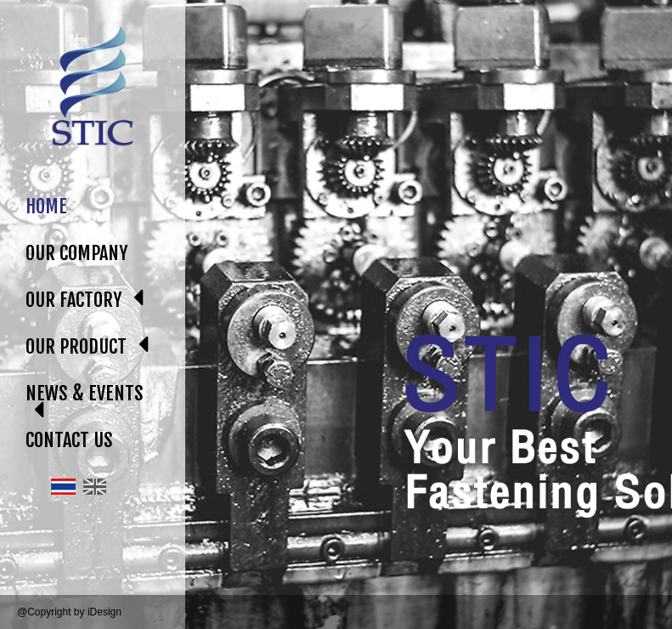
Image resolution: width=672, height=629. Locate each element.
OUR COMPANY (76, 253)
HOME (46, 206)
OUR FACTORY (73, 300)
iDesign (104, 612)
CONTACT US (69, 440)
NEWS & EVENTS (85, 393)
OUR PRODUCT (76, 346)
